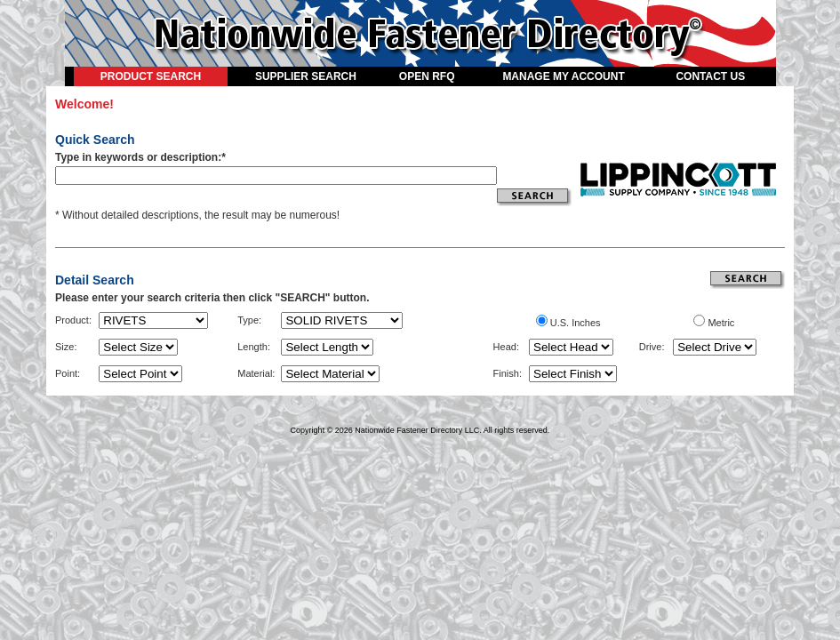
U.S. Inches (576, 323)
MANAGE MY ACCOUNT (563, 76)
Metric (721, 323)
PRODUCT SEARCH (151, 76)
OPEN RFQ (427, 76)
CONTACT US (710, 76)
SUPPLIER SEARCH (306, 76)
